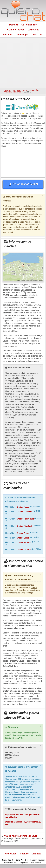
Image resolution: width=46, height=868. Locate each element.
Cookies (24, 854)
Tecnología (22, 35)
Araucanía (33, 90)
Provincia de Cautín (13, 92)
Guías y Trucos (16, 30)
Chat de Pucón (23, 507)
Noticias (8, 35)
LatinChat (33, 30)
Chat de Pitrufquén (25, 526)
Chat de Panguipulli (25, 519)
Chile (25, 90)
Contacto (36, 854)
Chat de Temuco (24, 542)
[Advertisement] (23, 63)
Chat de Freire (23, 533)
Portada (14, 25)
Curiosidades (29, 25)
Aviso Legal (11, 854)
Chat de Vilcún (23, 538)
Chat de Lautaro (24, 550)
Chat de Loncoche (25, 512)
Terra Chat (37, 35)
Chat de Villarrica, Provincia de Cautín (21, 836)
